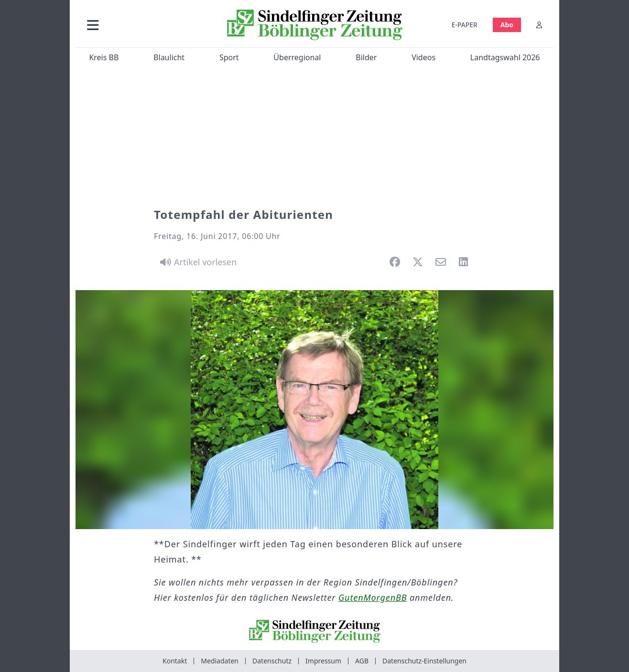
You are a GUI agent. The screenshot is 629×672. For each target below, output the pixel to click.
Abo (507, 25)
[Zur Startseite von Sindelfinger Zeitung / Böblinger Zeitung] (315, 25)
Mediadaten (220, 661)
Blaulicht (169, 57)
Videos (423, 57)
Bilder (366, 57)
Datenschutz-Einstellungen (424, 661)
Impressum (323, 661)
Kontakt (175, 661)
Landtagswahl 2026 (505, 57)
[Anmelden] (539, 25)
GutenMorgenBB (373, 597)
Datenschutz (272, 661)
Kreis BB (104, 57)
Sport (229, 57)
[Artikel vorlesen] (197, 262)
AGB (362, 661)
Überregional (297, 57)
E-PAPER (465, 25)
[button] (144, 25)
